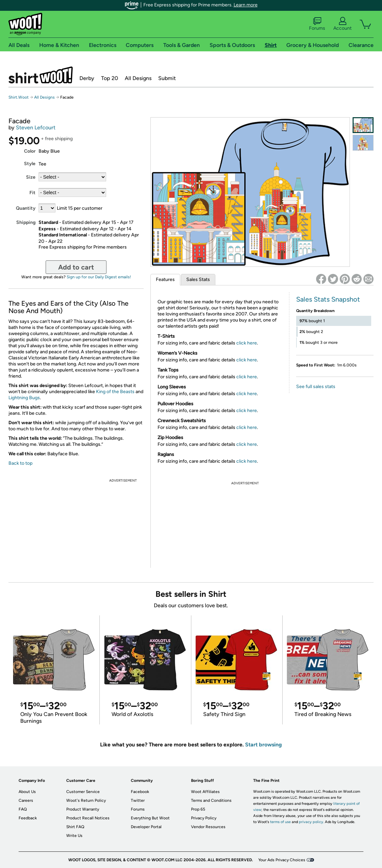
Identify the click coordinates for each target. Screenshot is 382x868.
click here (247, 343)
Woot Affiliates (205, 792)
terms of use (280, 822)
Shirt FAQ (75, 827)
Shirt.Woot (41, 75)
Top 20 (110, 78)
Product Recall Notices (88, 818)
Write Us (74, 836)
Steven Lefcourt (36, 127)
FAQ (23, 809)
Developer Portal (146, 827)
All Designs (138, 78)
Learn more (246, 5)
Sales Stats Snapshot (328, 299)
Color (30, 151)
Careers (26, 800)
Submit (167, 78)
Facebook (140, 792)
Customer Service (83, 792)
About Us (27, 792)
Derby (87, 78)
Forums (317, 24)
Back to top (20, 463)
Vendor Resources (208, 827)
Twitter (138, 800)
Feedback (28, 818)
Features (165, 279)
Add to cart (76, 267)
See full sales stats (316, 387)
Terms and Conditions (211, 800)
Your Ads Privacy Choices (282, 860)
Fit (32, 193)
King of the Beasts (115, 392)
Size (31, 177)
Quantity (26, 208)
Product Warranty (83, 809)
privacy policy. (311, 822)
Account (342, 24)
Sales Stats (198, 279)
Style (30, 164)
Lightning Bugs (24, 398)
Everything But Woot (150, 818)
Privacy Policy (204, 818)
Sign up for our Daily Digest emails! (99, 277)
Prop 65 (198, 809)
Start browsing (264, 745)
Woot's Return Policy (86, 800)
